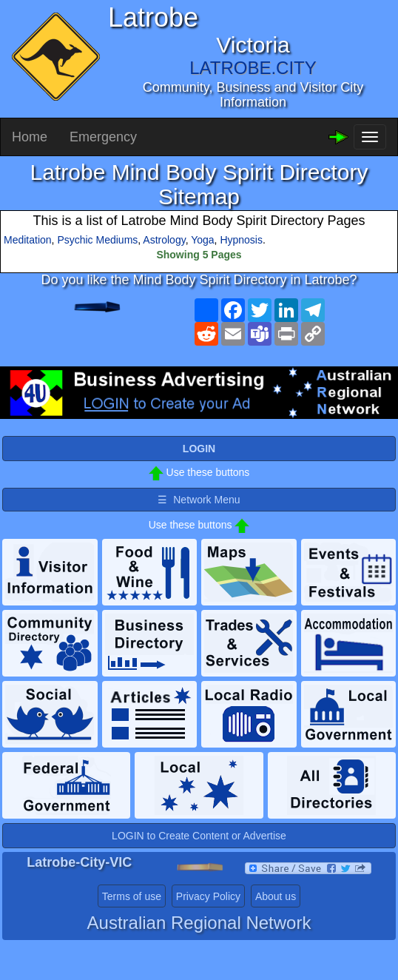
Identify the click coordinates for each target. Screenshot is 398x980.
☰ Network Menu (199, 500)
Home (30, 137)
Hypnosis (241, 240)
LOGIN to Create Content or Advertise (199, 836)
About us (276, 896)
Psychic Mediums (97, 240)
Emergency (103, 137)
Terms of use (132, 896)
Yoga (202, 240)
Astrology (164, 240)
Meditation (28, 240)
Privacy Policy (208, 896)
